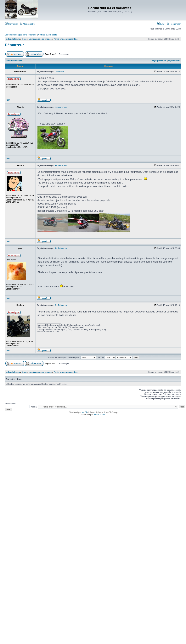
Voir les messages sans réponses (21, 35)
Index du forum (13, 39)
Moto (24, 39)
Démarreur (14, 45)
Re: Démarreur (61, 248)
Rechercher (174, 24)
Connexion (12, 24)
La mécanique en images (40, 39)
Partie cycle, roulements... (66, 39)
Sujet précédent (159, 61)
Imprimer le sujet (14, 61)
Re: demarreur (61, 107)
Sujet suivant (174, 61)
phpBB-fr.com (100, 415)
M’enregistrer (28, 24)
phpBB (85, 412)
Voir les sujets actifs (48, 35)
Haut (8, 100)
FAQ (161, 24)
